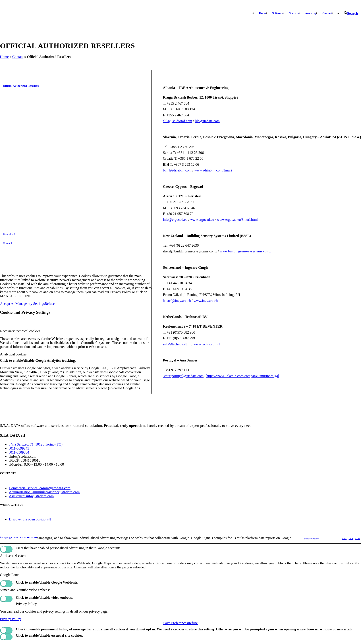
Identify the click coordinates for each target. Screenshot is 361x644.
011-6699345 (19, 448)
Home (4, 57)
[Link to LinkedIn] (351, 538)
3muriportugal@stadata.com (183, 376)
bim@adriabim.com (177, 170)
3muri (228, 170)
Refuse (50, 304)
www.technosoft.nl (207, 344)
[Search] (351, 13)
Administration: (44, 492)
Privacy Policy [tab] (26, 604)
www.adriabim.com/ (209, 170)
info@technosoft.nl (177, 344)
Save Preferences (176, 623)
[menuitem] (263, 13)
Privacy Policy (10, 619)
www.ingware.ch (206, 301)
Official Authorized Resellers (21, 86)
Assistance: (31, 496)
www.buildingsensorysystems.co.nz (245, 251)
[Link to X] (344, 538)
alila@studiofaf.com (177, 121)
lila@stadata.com (207, 121)
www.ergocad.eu (202, 220)
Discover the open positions (30, 519)
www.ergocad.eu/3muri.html (237, 220)
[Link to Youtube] (358, 538)
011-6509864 (19, 452)
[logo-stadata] (29, 13)
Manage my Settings (30, 304)
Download (9, 234)
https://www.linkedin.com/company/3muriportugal (243, 376)
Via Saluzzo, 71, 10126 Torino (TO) (36, 444)
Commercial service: (40, 488)
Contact (18, 57)
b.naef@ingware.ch (177, 301)
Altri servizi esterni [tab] (14, 556)
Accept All (8, 304)
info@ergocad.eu (175, 220)
